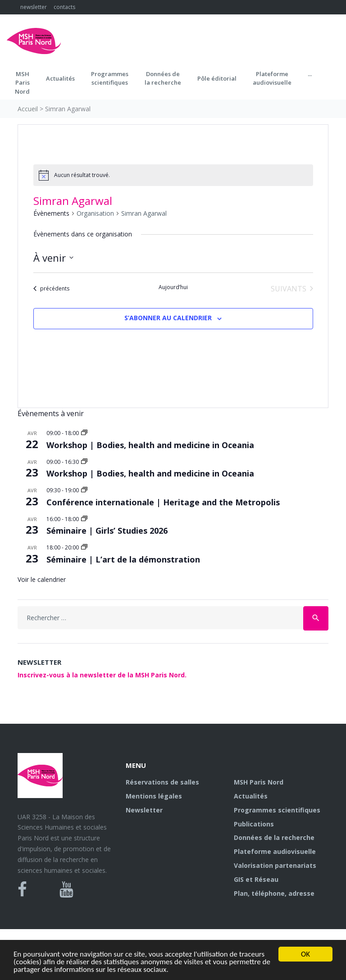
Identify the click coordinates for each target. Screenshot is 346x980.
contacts (64, 7)
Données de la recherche (274, 837)
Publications (254, 824)
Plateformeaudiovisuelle (272, 78)
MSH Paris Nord (259, 782)
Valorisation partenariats (275, 865)
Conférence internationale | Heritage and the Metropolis (163, 502)
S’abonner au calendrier (168, 318)
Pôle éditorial (217, 78)
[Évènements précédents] (51, 289)
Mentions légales (154, 796)
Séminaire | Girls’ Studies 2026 (107, 531)
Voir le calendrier (42, 579)
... (310, 74)
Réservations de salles (162, 782)
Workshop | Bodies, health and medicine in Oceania (150, 445)
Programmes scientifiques (110, 78)
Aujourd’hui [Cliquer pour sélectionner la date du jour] (173, 287)
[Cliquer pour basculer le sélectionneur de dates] (53, 258)
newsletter (34, 7)
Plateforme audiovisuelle (275, 851)
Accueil (28, 109)
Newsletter (144, 810)
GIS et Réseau (256, 879)
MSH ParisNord (22, 83)
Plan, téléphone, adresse (274, 893)
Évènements (51, 213)
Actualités (60, 78)
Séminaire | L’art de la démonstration (123, 559)
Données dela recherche (163, 78)
